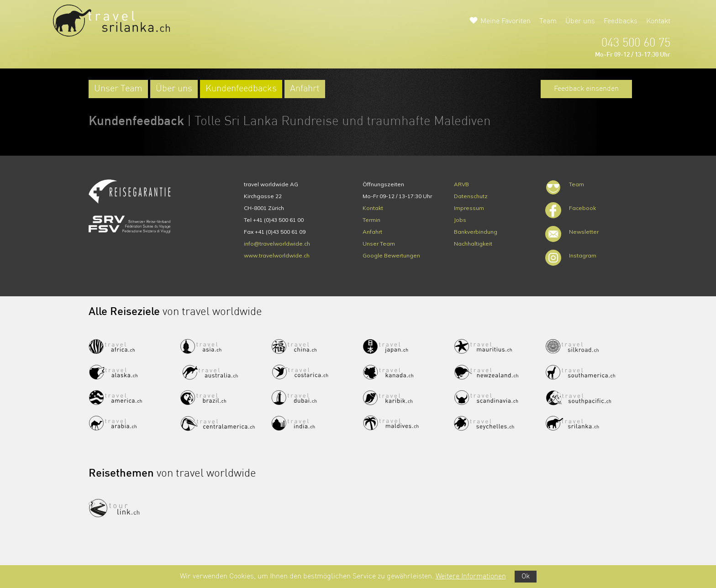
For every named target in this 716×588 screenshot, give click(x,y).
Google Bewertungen (391, 255)
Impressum (469, 208)
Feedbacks (621, 21)
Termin (371, 220)
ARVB (461, 184)
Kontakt (658, 21)
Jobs (460, 220)
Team (548, 21)
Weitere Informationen (471, 577)
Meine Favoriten (505, 21)
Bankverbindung (476, 232)
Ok (526, 577)
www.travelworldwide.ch (277, 255)
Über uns (580, 21)
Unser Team (118, 89)
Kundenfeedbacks (241, 89)
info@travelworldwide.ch (277, 244)
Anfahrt (305, 89)
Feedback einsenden (586, 89)
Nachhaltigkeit (473, 244)
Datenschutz (471, 196)
